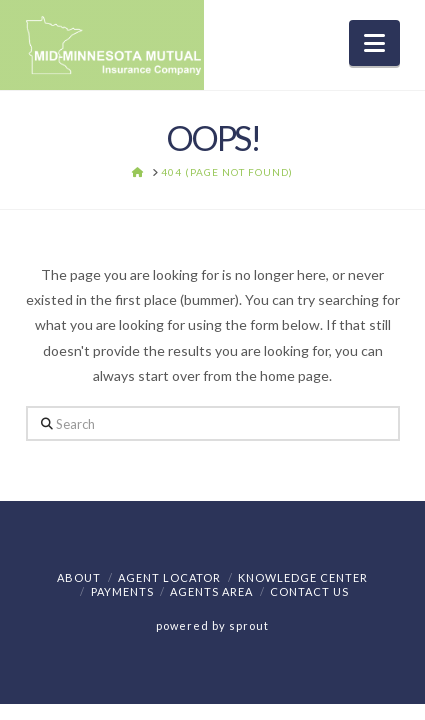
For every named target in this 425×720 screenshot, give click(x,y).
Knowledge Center (303, 577)
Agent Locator (169, 577)
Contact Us (309, 591)
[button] (374, 43)
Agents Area (211, 591)
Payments (122, 591)
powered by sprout (212, 625)
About (79, 577)
